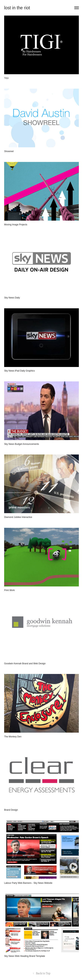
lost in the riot (17, 8)
